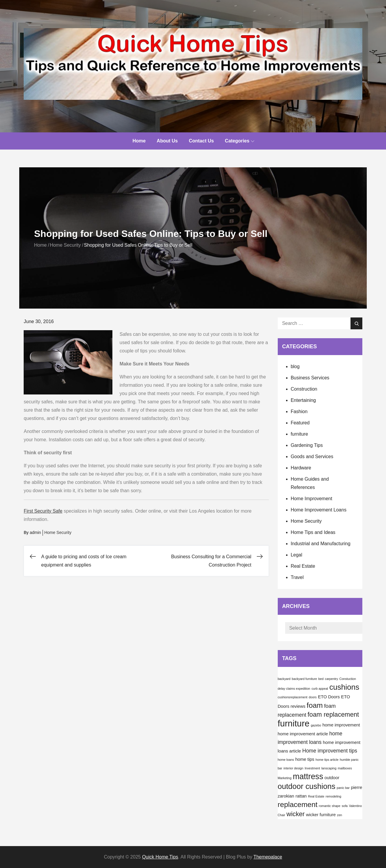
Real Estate (303, 566)
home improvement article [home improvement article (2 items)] (303, 734)
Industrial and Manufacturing (321, 544)
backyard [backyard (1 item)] (284, 679)
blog (295, 366)
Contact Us (201, 141)
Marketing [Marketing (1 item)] (285, 778)
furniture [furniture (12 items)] (294, 723)
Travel (297, 577)
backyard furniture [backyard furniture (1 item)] (304, 679)
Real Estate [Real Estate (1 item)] (316, 796)
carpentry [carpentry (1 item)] (331, 679)
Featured (300, 423)
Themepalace (268, 857)
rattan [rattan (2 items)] (301, 796)
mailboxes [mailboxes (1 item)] (345, 768)
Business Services (310, 378)
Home (139, 141)
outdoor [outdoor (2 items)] (332, 778)
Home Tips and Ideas (313, 532)
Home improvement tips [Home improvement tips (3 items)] (330, 751)
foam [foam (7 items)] (315, 705)
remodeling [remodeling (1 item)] (333, 796)
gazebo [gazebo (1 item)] (316, 725)
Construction (304, 389)
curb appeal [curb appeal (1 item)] (320, 689)
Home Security (58, 532)
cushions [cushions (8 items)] (344, 687)
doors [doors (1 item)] (313, 697)
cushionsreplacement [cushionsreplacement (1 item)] (293, 697)
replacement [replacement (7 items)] (298, 804)
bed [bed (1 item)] (321, 679)
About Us (167, 141)
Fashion (299, 411)
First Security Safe (43, 511)
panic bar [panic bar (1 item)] (343, 788)
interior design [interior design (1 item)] (293, 768)
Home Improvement (312, 499)
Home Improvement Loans (319, 510)
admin (35, 532)
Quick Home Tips (160, 857)
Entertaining (303, 400)
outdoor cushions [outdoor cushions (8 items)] (307, 786)
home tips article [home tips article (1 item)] (327, 760)
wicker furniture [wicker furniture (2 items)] (321, 815)
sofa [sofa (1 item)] (345, 806)
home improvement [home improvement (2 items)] (341, 725)
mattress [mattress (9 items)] (308, 776)
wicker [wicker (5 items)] (296, 814)
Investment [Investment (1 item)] (312, 768)
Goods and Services (312, 457)
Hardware (301, 468)
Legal (297, 555)
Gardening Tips (307, 445)
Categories (240, 141)
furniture (299, 434)
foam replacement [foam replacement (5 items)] (333, 714)
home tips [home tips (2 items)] (305, 759)
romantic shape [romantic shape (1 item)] (330, 806)
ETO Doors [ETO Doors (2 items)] (329, 697)
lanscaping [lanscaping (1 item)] (329, 768)
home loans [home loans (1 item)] (286, 760)
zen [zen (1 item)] (339, 815)
